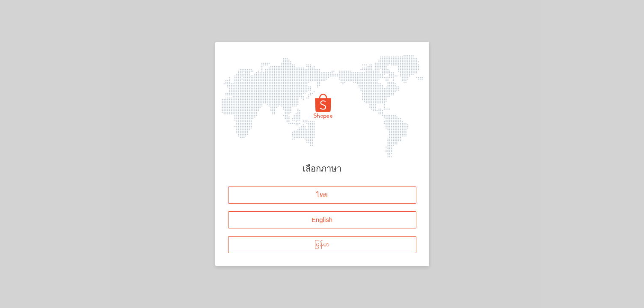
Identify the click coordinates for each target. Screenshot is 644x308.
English (322, 219)
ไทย (322, 194)
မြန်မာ (322, 244)
